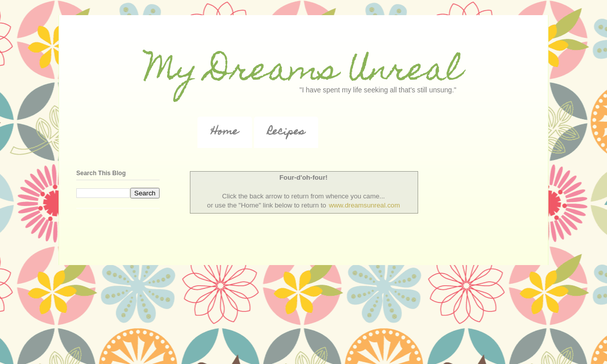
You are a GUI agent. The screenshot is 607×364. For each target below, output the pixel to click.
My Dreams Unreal (303, 72)
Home (225, 132)
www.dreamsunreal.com (364, 205)
